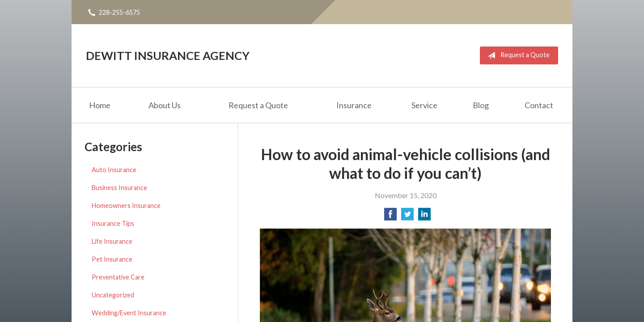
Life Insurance (112, 241)
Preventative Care (118, 277)
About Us (165, 105)
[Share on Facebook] (390, 217)
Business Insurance (119, 188)
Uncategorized (113, 295)
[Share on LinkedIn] (424, 217)
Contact (539, 105)
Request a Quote (517, 55)
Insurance (354, 105)
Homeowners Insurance (126, 205)
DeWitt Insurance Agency (168, 55)
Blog (481, 105)
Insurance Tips (113, 223)
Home (100, 105)
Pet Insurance (112, 259)
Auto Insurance (114, 170)
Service (424, 105)
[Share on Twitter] (407, 217)
